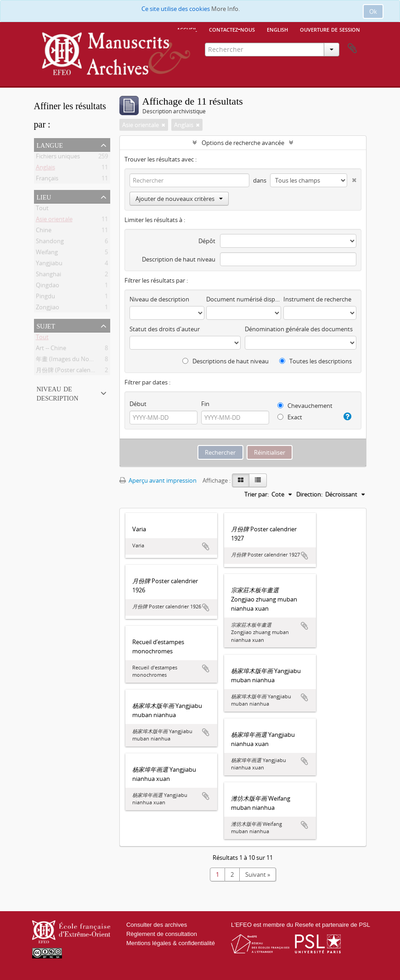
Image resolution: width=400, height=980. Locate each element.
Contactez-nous (232, 29)
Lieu (44, 196)
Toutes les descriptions (315, 361)
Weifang (47, 254)
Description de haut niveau (179, 259)
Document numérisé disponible (244, 299)
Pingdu (45, 298)
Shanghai (48, 276)
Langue (50, 145)
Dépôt (207, 241)
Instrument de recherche (317, 299)
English (277, 29)
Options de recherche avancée (243, 143)
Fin (205, 404)
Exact (290, 417)
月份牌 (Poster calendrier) (70, 372)
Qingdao (48, 287)
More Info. (225, 9)
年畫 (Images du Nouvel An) (73, 361)
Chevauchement (305, 406)
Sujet (46, 325)
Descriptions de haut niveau (225, 361)
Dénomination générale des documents (299, 329)
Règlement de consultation (162, 934)
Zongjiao (48, 309)
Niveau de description (58, 393)
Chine (44, 232)
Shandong (50, 243)
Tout (42, 210)
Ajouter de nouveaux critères (179, 199)
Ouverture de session (330, 29)
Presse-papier (352, 49)
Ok (373, 11)
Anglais (45, 169)
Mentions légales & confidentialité (171, 943)
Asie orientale (54, 221)
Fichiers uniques (58, 158)
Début (138, 404)
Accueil (187, 29)
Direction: (309, 494)
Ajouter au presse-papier (206, 546)
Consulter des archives (157, 925)
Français (47, 180)
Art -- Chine (51, 350)
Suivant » (258, 874)
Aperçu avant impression (158, 480)
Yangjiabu (49, 265)
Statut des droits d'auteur (165, 329)
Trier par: (256, 494)
